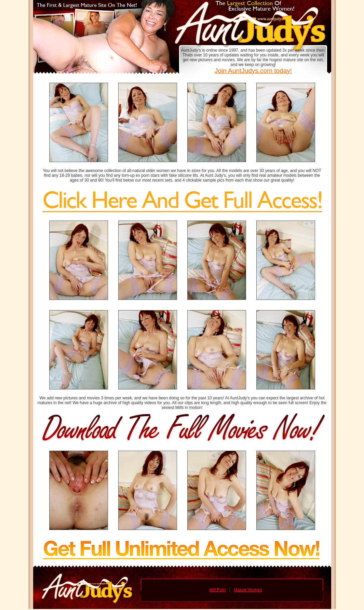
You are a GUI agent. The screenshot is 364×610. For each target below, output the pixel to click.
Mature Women (248, 590)
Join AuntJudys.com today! (253, 71)
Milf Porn (218, 590)
